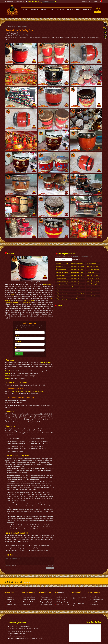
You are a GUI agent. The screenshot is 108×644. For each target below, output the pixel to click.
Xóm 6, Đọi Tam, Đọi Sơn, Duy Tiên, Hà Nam (26, 629)
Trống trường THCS (61, 296)
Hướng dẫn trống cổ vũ (77, 275)
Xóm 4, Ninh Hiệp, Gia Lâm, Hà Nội (23, 626)
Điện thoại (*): (19, 342)
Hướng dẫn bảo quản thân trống (92, 285)
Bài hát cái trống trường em (62, 264)
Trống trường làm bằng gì (62, 273)
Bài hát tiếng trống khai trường (77, 264)
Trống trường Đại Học (62, 299)
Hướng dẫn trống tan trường (62, 279)
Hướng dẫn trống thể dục (77, 282)
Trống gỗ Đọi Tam (28, 300)
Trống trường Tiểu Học (92, 296)
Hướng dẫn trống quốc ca (92, 276)
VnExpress (9, 302)
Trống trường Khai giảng (78, 293)
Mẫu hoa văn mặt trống (77, 287)
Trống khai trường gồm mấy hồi (62, 288)
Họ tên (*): (18, 330)
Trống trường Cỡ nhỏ (77, 290)
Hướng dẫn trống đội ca (77, 266)
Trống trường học (11, 604)
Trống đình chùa (11, 602)
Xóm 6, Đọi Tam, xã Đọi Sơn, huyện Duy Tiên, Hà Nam (26, 392)
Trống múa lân (10, 599)
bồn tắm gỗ (61, 592)
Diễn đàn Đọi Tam (10, 2)
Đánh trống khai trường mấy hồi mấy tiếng (77, 273)
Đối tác (96, 2)
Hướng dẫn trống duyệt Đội (77, 270)
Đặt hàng (19, 354)
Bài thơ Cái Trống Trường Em (76, 300)
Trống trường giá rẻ (61, 275)
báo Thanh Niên (17, 302)
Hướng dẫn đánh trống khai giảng (62, 285)
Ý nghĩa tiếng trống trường (61, 270)
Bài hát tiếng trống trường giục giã (61, 267)
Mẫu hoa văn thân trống (93, 278)
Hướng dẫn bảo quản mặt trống (77, 285)
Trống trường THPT (76, 296)
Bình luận (14, 33)
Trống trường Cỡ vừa (92, 290)
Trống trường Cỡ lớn (61, 290)
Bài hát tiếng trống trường (91, 264)
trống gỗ (14, 294)
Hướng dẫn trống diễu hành (92, 267)
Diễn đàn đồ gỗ (20, 2)
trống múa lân (47, 284)
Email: (17, 336)
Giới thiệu (84, 2)
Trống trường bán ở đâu (93, 269)
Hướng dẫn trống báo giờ (93, 281)
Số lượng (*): (19, 347)
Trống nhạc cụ (10, 597)
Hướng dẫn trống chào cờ (62, 282)
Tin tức (91, 2)
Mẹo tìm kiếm (76, 259)
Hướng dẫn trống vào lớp (78, 278)
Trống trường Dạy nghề (62, 293)
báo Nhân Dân (27, 302)
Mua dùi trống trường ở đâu (92, 273)
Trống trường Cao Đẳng (93, 287)
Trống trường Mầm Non (93, 293)
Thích (7, 33)
